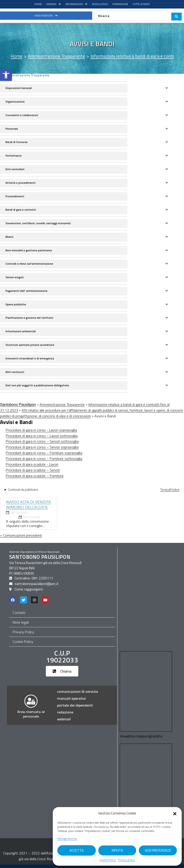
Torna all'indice (170, 493)
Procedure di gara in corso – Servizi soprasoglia (42, 450)
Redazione (65, 716)
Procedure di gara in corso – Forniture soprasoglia (44, 456)
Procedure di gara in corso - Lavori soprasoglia (41, 433)
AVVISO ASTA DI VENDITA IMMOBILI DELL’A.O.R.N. (28, 507)
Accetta (77, 850)
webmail (64, 722)
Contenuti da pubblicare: (23, 493)
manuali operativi (72, 702)
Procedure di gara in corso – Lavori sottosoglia (42, 439)
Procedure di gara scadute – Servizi (33, 473)
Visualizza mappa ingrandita (141, 739)
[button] (6, 75)
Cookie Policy (108, 860)
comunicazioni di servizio (78, 695)
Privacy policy (127, 860)
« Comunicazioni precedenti (21, 538)
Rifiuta (117, 850)
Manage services (67, 839)
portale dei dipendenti (75, 709)
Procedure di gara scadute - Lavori (32, 467)
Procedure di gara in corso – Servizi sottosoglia (42, 444)
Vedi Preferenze (158, 850)
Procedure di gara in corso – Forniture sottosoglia (44, 461)
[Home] (16, 56)
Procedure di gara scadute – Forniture (35, 479)
